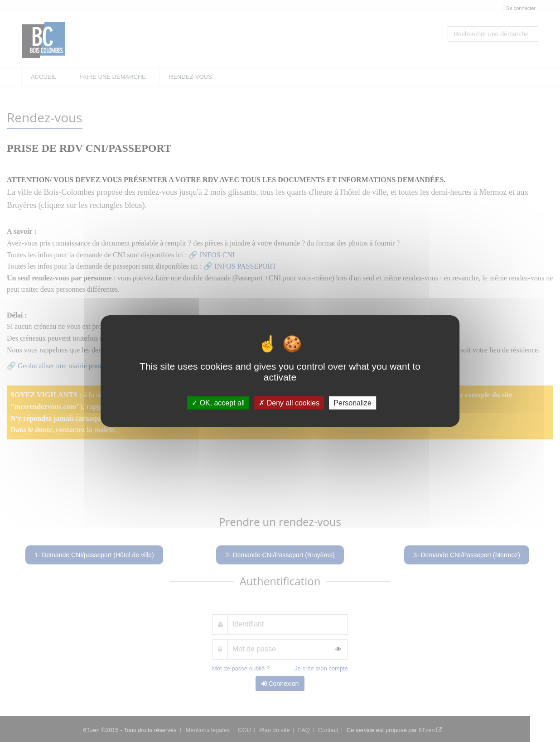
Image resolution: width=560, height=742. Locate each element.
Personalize (352, 403)
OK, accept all (218, 403)
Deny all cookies (289, 403)
